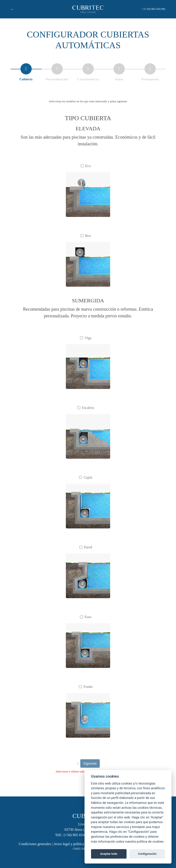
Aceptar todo (109, 854)
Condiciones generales (35, 844)
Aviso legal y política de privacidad (79, 844)
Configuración (147, 854)
